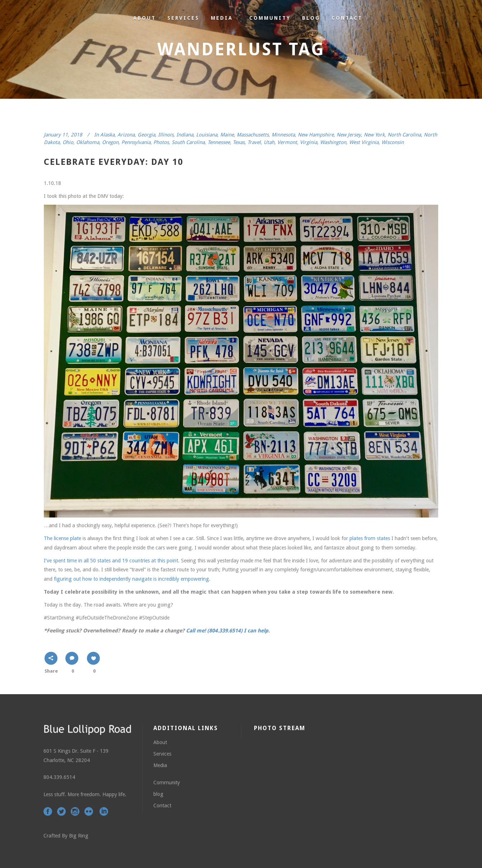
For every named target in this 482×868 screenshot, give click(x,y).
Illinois (166, 135)
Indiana (185, 135)
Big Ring (79, 836)
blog (158, 794)
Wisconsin (393, 142)
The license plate (62, 538)
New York (374, 135)
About (160, 742)
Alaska (107, 135)
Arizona (126, 135)
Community (167, 783)
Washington (333, 142)
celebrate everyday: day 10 (113, 162)
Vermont (287, 142)
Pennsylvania (136, 142)
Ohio (68, 142)
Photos (161, 142)
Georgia (146, 135)
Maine (227, 135)
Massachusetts (253, 135)
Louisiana (207, 135)
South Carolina (188, 142)
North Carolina (404, 135)
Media (160, 765)
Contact (162, 806)
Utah (269, 142)
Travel (254, 142)
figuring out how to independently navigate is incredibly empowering (131, 579)
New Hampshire (316, 135)
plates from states (370, 538)
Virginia (309, 142)
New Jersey (349, 135)
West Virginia (364, 142)
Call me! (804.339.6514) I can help (227, 631)
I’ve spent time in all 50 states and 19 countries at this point (111, 561)
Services (162, 754)
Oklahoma (88, 142)
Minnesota (283, 135)
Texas (239, 142)
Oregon (110, 142)
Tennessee (219, 142)
